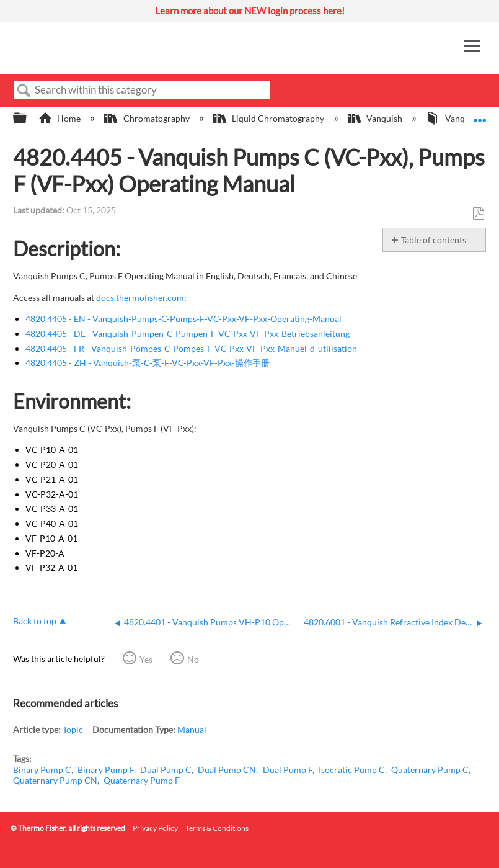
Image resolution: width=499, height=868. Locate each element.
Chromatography (148, 118)
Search (24, 91)
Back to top (35, 621)
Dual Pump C (166, 770)
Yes (146, 659)
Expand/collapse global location (480, 114)
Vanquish (376, 118)
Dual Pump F (288, 770)
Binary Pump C (42, 770)
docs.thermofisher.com (140, 298)
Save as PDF (478, 214)
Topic (73, 729)
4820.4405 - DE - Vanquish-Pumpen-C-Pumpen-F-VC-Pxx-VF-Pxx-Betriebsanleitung (188, 333)
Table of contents (434, 240)
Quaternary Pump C (430, 770)
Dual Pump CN (227, 770)
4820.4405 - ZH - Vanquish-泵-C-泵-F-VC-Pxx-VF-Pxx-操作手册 (148, 363)
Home (60, 118)
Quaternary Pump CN (55, 780)
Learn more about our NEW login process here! (250, 11)
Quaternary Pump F (142, 780)
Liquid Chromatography (270, 118)
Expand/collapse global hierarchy (28, 119)
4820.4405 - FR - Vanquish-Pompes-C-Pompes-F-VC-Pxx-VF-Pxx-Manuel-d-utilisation (191, 348)
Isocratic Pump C (352, 770)
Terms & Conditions (217, 828)
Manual (192, 729)
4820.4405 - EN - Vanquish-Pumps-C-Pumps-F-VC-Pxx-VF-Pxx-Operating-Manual (183, 319)
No (193, 659)
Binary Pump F (106, 770)
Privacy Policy (155, 828)
